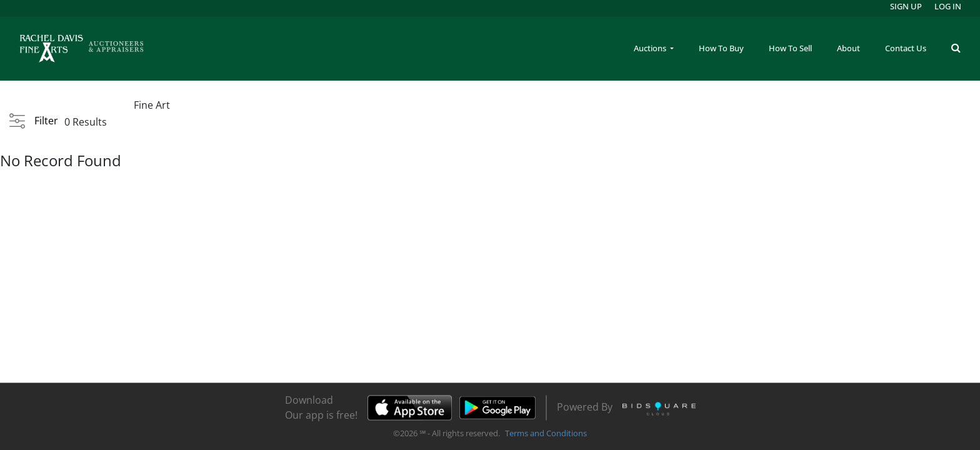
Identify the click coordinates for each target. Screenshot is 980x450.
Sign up (906, 6)
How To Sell (790, 48)
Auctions (651, 48)
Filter (46, 121)
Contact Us (906, 48)
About (848, 48)
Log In (948, 6)
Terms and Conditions (546, 434)
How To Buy (721, 48)
